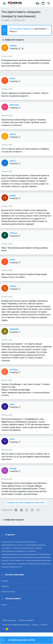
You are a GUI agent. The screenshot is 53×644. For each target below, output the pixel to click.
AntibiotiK (14, 329)
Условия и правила (26, 620)
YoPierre (13, 233)
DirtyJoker (14, 105)
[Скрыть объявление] (48, 29)
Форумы (5, 586)
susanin (13, 286)
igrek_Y (13, 161)
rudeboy (7, 20)
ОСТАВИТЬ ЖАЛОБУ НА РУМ (21, 640)
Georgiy (13, 468)
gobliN (13, 196)
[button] (4, 4)
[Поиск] (49, 4)
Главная (5, 581)
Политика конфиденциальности (16, 625)
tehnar (12, 78)
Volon (12, 404)
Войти (4, 605)
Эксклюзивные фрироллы (22, 29)
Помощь (35, 625)
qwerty (13, 134)
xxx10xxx (14, 370)
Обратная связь (8, 592)
